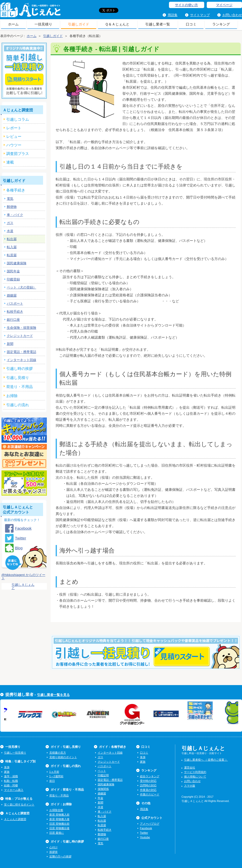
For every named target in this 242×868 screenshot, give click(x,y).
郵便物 (12, 207)
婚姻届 (12, 295)
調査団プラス (18, 154)
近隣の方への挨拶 (60, 856)
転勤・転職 (11, 781)
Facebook (23, 528)
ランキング (221, 24)
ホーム (13, 24)
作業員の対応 (148, 790)
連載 (10, 162)
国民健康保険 (17, 263)
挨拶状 (54, 852)
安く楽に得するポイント (19, 805)
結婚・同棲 (11, 785)
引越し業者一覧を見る (53, 695)
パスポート (15, 303)
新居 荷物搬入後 (59, 819)
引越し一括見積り (15, 753)
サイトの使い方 (186, 5)
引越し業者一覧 (158, 24)
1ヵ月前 (54, 772)
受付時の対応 (148, 781)
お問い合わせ (232, 15)
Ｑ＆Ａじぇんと (117, 24)
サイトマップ (200, 15)
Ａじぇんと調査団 (15, 819)
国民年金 (13, 271)
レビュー (14, 136)
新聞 (10, 344)
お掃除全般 (56, 810)
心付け (54, 847)
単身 (7, 767)
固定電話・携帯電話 (22, 352)
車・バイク (15, 215)
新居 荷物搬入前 (59, 815)
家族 (7, 772)
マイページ (224, 5)
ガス (10, 223)
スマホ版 (190, 786)
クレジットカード (20, 336)
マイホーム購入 (14, 790)
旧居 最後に (57, 833)
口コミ (191, 24)
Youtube (145, 837)
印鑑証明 (103, 775)
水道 (10, 231)
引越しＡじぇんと (30, 11)
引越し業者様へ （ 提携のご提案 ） (206, 760)
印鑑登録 (13, 279)
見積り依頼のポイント (63, 757)
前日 (52, 781)
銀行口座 (13, 320)
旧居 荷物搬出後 (59, 828)
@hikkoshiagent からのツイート (23, 576)
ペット (102, 771)
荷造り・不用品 (59, 795)
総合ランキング (150, 776)
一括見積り (43, 24)
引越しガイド (79, 24)
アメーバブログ (150, 824)
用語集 (173, 15)
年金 (100, 798)
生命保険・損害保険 (22, 328)
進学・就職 (11, 776)
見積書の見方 (58, 753)
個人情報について (195, 777)
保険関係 (103, 789)
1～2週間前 (56, 776)
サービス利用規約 (195, 772)
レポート (14, 128)
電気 (10, 199)
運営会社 (190, 767)
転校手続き (15, 312)
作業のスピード (150, 794)
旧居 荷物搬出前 (59, 824)
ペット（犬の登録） (22, 287)
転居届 (12, 255)
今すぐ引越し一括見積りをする (146, 660)
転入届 (12, 247)
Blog (19, 548)
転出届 (12, 239)
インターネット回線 (22, 360)
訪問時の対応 (148, 785)
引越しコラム (18, 119)
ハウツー (14, 145)
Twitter (21, 538)
